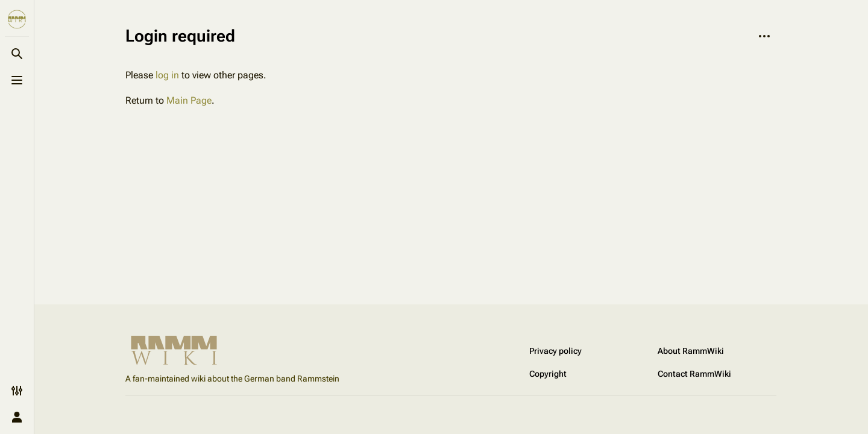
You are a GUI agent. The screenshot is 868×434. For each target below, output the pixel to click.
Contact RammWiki (694, 374)
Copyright (548, 374)
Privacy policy (555, 351)
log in (167, 75)
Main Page (189, 100)
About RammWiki (691, 351)
